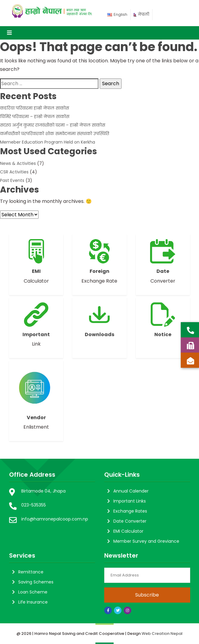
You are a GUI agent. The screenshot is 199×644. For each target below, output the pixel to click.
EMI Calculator (128, 531)
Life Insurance (33, 602)
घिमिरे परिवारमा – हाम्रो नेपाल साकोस (35, 117)
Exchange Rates (130, 511)
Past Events (12, 180)
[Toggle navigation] (9, 33)
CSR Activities (14, 172)
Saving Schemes (36, 582)
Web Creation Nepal (162, 634)
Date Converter (130, 521)
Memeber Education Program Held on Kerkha (48, 142)
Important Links (130, 501)
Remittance (31, 572)
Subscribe (147, 595)
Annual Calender (131, 491)
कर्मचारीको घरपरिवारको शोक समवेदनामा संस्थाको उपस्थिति (55, 134)
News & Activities (18, 163)
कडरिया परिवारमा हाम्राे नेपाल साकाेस (34, 108)
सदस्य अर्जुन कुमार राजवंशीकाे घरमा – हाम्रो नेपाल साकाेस (53, 125)
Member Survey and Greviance (146, 541)
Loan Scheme (33, 592)
